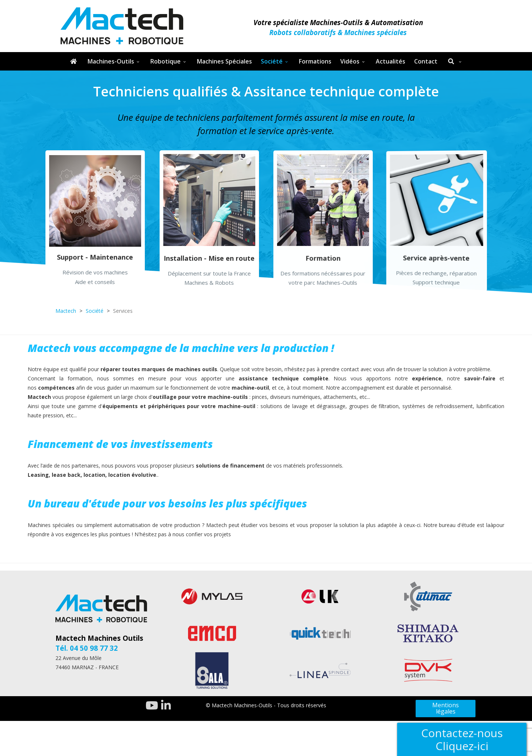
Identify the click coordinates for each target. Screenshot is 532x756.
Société (272, 61)
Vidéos (350, 61)
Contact (426, 61)
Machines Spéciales (224, 61)
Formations (315, 61)
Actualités (391, 61)
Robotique (166, 61)
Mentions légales (446, 708)
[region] (266, 185)
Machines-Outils (111, 61)
